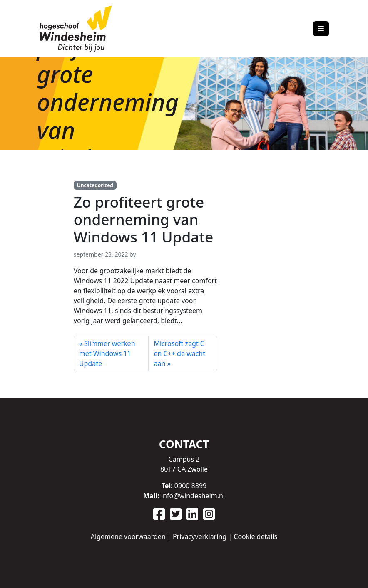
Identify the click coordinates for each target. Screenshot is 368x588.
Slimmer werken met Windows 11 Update (107, 353)
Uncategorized (95, 185)
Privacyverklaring (200, 536)
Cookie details (255, 536)
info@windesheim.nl (193, 496)
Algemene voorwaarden (128, 536)
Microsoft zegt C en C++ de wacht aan (179, 353)
